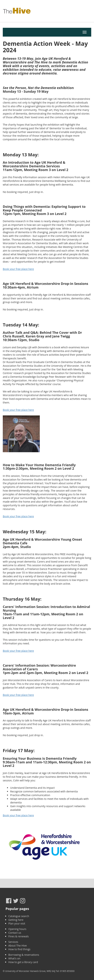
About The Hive (18, 946)
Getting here (16, 920)
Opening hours (17, 929)
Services (13, 942)
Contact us (15, 933)
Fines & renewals (19, 936)
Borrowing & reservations (24, 955)
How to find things (19, 949)
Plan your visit (17, 923)
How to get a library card (23, 962)
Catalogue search (19, 916)
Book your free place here (18, 269)
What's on (14, 958)
